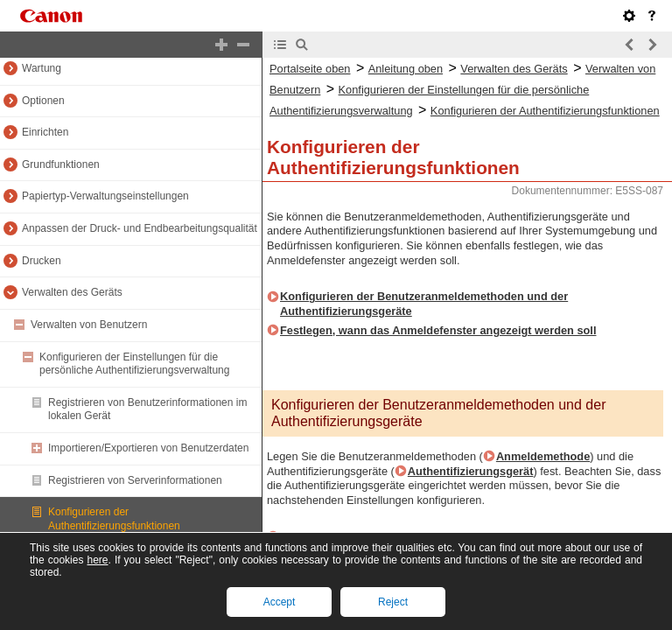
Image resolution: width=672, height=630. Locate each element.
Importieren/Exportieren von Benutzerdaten (148, 448)
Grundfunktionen (61, 164)
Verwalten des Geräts (72, 292)
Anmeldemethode (543, 456)
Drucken (42, 261)
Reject (393, 602)
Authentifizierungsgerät (471, 471)
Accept (280, 602)
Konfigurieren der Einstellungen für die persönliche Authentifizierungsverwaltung (134, 364)
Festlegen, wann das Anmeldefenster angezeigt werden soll (438, 330)
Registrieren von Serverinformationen (135, 480)
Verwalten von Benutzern (89, 325)
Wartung (42, 68)
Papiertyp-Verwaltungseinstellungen (105, 196)
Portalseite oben (310, 69)
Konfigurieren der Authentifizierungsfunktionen (114, 519)
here (97, 560)
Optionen (43, 101)
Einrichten (45, 132)
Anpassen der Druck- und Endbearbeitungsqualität (140, 228)
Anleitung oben (406, 69)
